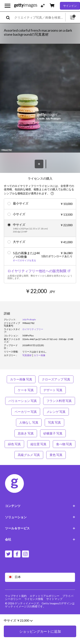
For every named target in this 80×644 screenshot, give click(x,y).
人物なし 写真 (29, 422)
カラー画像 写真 (21, 379)
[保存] (39, 164)
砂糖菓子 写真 (53, 433)
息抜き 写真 (26, 433)
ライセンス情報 (34, 599)
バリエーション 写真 (23, 401)
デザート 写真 (53, 390)
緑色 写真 (14, 444)
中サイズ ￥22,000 (18, 631)
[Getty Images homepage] (26, 6)
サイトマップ (54, 599)
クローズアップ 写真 (56, 379)
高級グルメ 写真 (29, 455)
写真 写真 (54, 422)
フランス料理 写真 (59, 401)
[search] (10, 17)
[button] (40, 99)
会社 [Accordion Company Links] (40, 539)
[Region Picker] (40, 577)
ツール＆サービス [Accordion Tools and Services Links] (40, 528)
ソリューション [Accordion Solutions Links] (40, 517)
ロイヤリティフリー (33, 329)
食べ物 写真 (64, 444)
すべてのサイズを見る (24, 260)
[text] (39, 17)
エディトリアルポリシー (45, 596)
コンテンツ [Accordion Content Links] (40, 506)
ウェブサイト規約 (16, 596)
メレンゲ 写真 (56, 412)
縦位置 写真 (38, 444)
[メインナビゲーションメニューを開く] (8, 6)
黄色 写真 (56, 455)
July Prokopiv (29, 319)
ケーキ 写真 (26, 390)
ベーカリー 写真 (26, 412)
